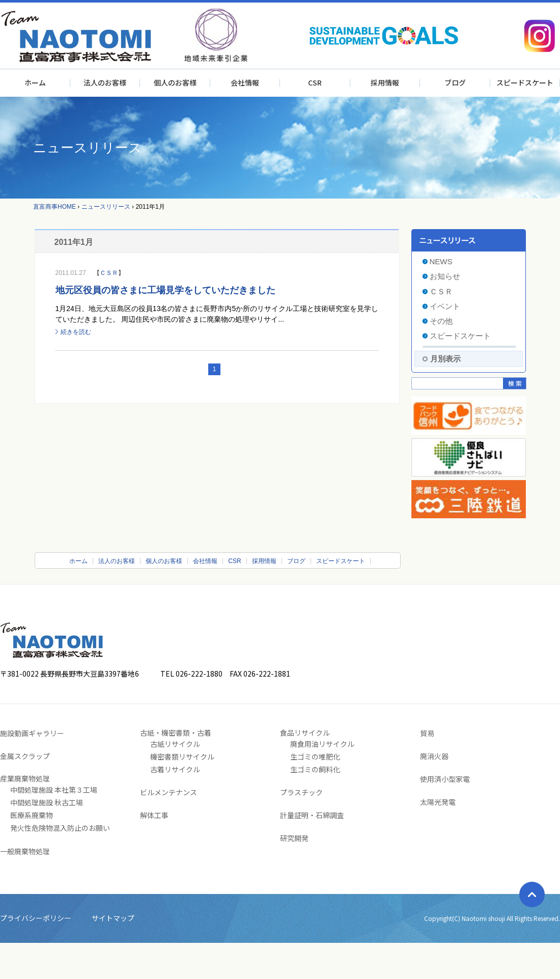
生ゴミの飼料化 (315, 769)
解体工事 (154, 815)
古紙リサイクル (175, 744)
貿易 (427, 733)
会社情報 (245, 82)
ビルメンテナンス (169, 792)
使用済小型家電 (445, 779)
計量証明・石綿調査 (312, 815)
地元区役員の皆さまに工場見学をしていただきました (165, 290)
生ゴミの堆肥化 (315, 757)
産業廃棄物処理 (25, 778)
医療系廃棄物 (32, 815)
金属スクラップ (25, 756)
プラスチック (301, 792)
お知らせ (445, 276)
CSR (315, 82)
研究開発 (294, 838)
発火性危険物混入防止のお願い (60, 828)
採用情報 (385, 82)
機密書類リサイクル (182, 757)
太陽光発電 (438, 802)
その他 (441, 321)
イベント (445, 306)
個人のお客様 (175, 82)
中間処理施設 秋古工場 (47, 802)
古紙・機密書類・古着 (176, 733)
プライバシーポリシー (36, 918)
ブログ (455, 82)
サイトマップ (113, 918)
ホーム (35, 82)
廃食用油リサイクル (322, 744)
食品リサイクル (305, 733)
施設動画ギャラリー (32, 733)
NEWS (441, 261)
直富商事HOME (54, 207)
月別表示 (445, 359)
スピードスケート (525, 82)
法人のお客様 (105, 82)
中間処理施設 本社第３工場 (54, 790)
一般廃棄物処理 (25, 851)
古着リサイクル (175, 769)
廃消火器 (434, 756)
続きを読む (76, 332)
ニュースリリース (106, 207)
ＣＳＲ (109, 273)
